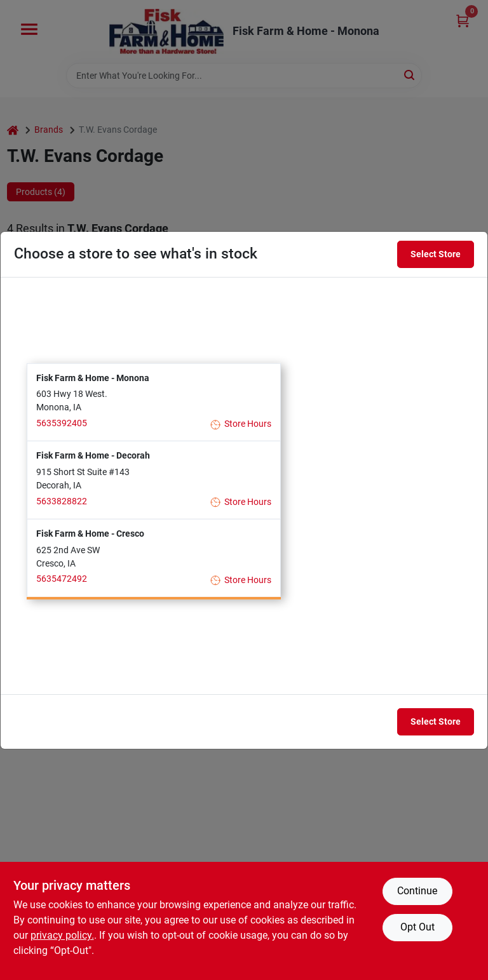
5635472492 (62, 579)
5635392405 (62, 423)
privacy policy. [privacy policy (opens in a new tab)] (62, 935)
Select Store (436, 254)
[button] (154, 402)
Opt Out (417, 927)
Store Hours (241, 424)
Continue (417, 891)
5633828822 (62, 500)
